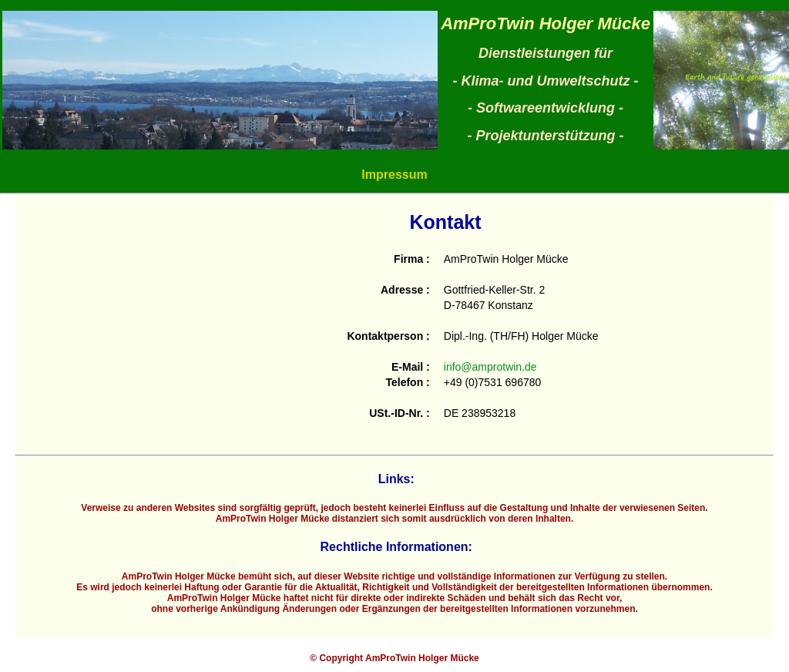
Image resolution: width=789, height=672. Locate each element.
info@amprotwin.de (490, 367)
